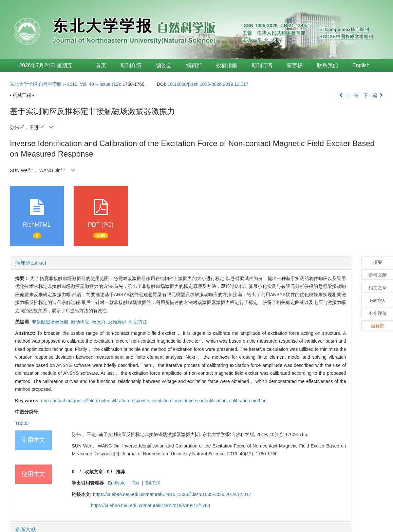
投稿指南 (227, 65)
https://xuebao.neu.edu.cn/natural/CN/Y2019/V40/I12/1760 (151, 505)
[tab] (181, 263)
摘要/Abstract (31, 263)
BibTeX (153, 483)
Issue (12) (110, 84)
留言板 (295, 65)
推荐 (121, 472)
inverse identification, (207, 401)
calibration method (248, 401)
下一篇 (373, 95)
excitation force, (168, 401)
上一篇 (349, 95)
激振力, (100, 322)
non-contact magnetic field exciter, (76, 401)
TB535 (22, 423)
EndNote (117, 483)
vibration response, (132, 401)
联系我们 (327, 65)
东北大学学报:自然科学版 (36, 84)
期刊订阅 (262, 65)
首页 (101, 65)
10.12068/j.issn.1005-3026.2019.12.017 (208, 84)
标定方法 (138, 322)
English (361, 65)
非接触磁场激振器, (51, 322)
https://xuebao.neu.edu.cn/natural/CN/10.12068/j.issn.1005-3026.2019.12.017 (172, 494)
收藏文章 (94, 472)
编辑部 (194, 65)
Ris (136, 483)
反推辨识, (119, 322)
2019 (72, 84)
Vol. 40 (87, 84)
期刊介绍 (131, 65)
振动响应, (81, 322)
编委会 (164, 65)
